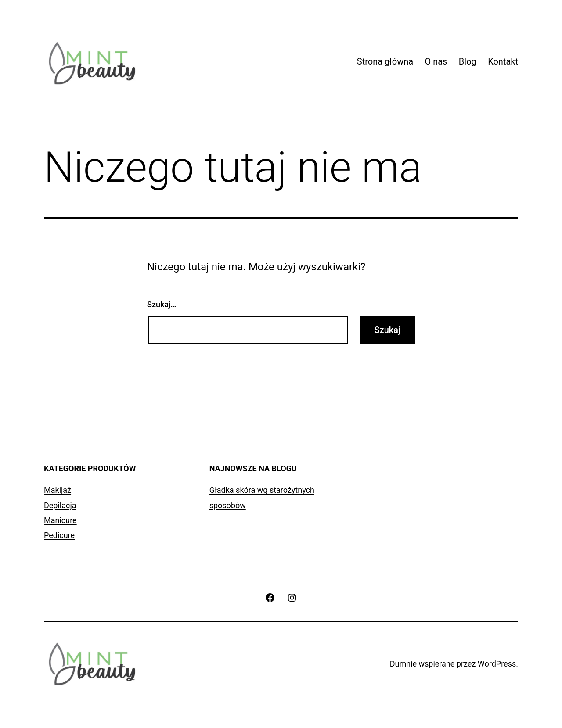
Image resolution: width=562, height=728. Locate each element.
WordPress (497, 664)
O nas (436, 61)
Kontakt (503, 61)
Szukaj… (162, 304)
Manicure (60, 520)
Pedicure (59, 535)
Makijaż (58, 490)
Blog (468, 61)
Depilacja (60, 505)
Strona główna (385, 61)
